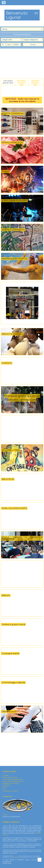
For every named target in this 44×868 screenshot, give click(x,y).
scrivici (5, 815)
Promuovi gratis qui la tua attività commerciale (22, 398)
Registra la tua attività (11, 783)
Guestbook (7, 785)
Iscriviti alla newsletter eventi (13, 779)
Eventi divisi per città (10, 777)
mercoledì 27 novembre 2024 (22, 82)
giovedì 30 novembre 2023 (35, 82)
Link (4, 789)
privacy (16, 856)
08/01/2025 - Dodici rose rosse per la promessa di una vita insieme (22, 100)
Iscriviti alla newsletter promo (13, 781)
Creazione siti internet (10, 791)
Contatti (6, 775)
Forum (5, 787)
